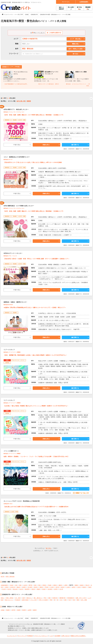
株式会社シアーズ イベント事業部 (12, 454)
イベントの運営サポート (11, 451)
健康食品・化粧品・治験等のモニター (15, 302)
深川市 (21, 589)
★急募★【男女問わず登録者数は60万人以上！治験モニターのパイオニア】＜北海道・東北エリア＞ (35, 307)
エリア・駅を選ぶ (76, 39)
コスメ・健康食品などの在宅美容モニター (17, 157)
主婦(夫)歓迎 (25, 600)
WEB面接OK (71, 598)
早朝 (51, 600)
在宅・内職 (84, 600)
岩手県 (13, 610)
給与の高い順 (21, 101)
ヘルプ (51, 636)
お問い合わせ (66, 636)
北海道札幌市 (4, 585)
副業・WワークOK (81, 598)
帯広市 (87, 585)
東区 (20, 585)
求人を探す (71, 7)
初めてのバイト (9, 600)
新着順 (29, 101)
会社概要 (57, 636)
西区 (39, 585)
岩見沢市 (13, 587)
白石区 (25, 585)
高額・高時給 (10, 598)
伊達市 (44, 589)
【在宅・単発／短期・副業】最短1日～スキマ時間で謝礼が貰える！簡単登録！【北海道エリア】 (34, 115)
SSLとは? (71, 628)
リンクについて (12, 636)
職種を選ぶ (76, 44)
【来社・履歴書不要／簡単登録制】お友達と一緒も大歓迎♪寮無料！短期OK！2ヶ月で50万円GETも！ (35, 355)
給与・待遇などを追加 (76, 49)
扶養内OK (55, 598)
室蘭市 (77, 585)
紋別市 (63, 587)
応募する (75, 145)
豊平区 (31, 585)
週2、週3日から (38, 598)
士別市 (68, 587)
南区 (35, 585)
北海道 (3, 610)
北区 (16, 585)
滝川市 (4, 589)
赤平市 (57, 587)
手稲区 (50, 585)
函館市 (60, 585)
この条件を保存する (54, 33)
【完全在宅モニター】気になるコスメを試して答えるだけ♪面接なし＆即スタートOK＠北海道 (33, 162)
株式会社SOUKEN (8, 305)
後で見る (79, 8)
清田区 (55, 585)
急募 (49, 598)
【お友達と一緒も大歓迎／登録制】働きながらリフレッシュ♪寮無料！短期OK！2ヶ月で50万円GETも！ (36, 406)
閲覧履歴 (88, 8)
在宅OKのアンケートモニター (13, 253)
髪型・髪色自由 (10, 577)
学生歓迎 (17, 600)
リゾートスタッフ (9, 350)
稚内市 (36, 587)
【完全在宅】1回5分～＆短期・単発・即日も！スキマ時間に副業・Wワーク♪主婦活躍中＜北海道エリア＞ (36, 259)
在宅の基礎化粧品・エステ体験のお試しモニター (19, 206)
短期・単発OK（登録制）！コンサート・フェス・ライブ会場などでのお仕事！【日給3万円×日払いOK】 (36, 457)
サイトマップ (22, 636)
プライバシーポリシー (41, 636)
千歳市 (90, 587)
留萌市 (24, 587)
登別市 (33, 589)
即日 (45, 598)
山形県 (29, 610)
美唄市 (41, 587)
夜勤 (78, 600)
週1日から (29, 598)
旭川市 (3, 577)
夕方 (61, 600)
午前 (70, 600)
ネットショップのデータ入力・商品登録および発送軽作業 (22, 501)
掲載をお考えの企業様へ (78, 636)
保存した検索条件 (61, 8)
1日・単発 (18, 598)
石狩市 (56, 589)
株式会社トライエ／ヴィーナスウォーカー (14, 112)
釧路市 (82, 585)
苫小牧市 (30, 587)
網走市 (19, 587)
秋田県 (24, 610)
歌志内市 (15, 589)
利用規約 (30, 636)
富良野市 (27, 589)
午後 (74, 600)
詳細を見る (46, 145)
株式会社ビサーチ (8, 160)
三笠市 (79, 587)
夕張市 (7, 587)
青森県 (8, 610)
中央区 (12, 585)
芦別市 (47, 587)
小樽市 (66, 585)
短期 (23, 598)
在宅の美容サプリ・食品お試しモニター (16, 109)
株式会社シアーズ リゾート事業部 (12, 352)
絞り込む (76, 54)
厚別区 (44, 585)
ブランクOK (33, 600)
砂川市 (9, 589)
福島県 (35, 610)
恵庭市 (39, 589)
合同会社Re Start (8, 504)
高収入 (3, 598)
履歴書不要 (62, 598)
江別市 (52, 587)
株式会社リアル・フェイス (10, 256)
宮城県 (19, 610)
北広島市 (50, 589)
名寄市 (74, 587)
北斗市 (61, 589)
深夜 (65, 600)
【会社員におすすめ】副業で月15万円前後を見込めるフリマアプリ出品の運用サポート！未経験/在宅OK (36, 507)
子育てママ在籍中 (43, 600)
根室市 (84, 587)
